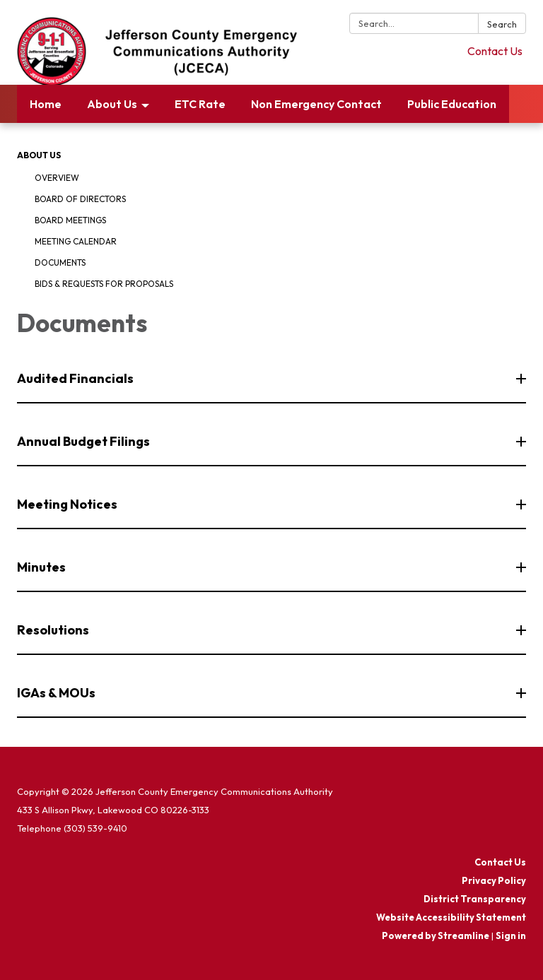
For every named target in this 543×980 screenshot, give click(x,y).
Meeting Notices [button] (68, 504)
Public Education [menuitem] (452, 104)
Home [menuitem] (46, 104)
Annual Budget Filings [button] (84, 441)
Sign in (511, 935)
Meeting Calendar (76, 241)
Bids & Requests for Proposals (104, 284)
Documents (60, 262)
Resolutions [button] (54, 630)
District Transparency (475, 899)
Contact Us (495, 51)
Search (502, 24)
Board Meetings (70, 220)
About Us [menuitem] (112, 104)
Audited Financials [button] (76, 378)
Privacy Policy (494, 880)
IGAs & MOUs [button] (57, 693)
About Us (39, 155)
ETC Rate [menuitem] (200, 104)
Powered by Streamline (436, 935)
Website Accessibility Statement (451, 917)
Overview (57, 178)
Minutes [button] (42, 567)
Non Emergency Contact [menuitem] (316, 104)
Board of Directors (80, 199)
